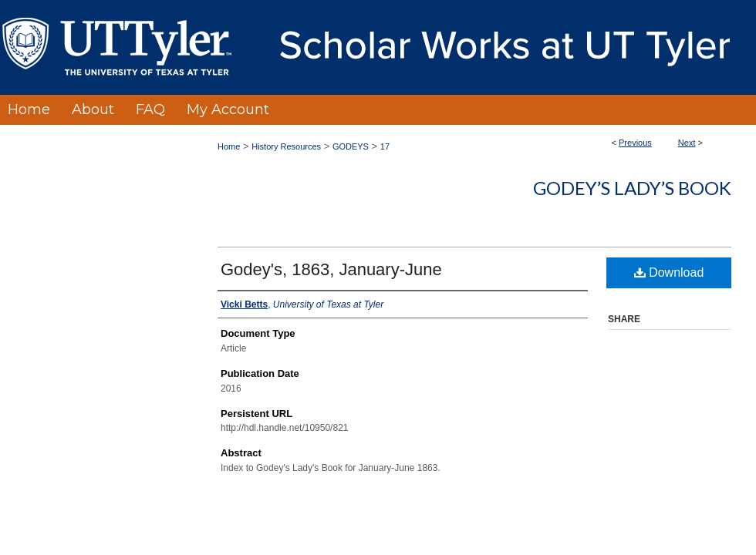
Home (229, 146)
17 (385, 146)
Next (687, 143)
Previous (635, 143)
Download (669, 272)
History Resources (286, 146)
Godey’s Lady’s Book (632, 188)
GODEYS (351, 146)
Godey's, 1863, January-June (331, 269)
